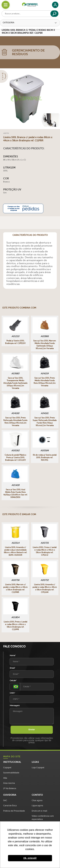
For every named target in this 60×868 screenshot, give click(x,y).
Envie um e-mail (39, 811)
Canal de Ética (10, 806)
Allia (5, 778)
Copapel (7, 768)
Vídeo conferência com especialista (43, 818)
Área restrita (9, 783)
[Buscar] (54, 14)
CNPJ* (12, 693)
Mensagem (15, 706)
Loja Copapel (38, 768)
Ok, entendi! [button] (30, 858)
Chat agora (37, 800)
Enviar (32, 729)
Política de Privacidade (14, 811)
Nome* (13, 655)
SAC (5, 800)
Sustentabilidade (11, 773)
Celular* (13, 680)
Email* (12, 668)
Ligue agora (37, 806)
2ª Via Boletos (10, 788)
